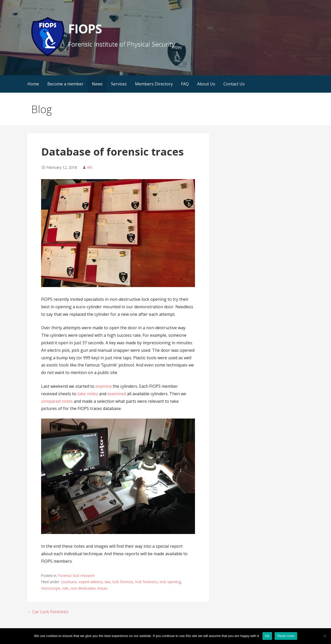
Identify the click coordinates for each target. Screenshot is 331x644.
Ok (267, 636)
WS (90, 167)
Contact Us (234, 84)
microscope (51, 588)
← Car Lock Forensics (48, 612)
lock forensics (146, 582)
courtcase (69, 582)
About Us (206, 84)
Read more (286, 636)
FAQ (185, 84)
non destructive (83, 588)
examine (104, 386)
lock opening (170, 582)
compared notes (57, 401)
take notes (88, 394)
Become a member (65, 84)
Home (33, 84)
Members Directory (154, 84)
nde (65, 588)
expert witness (91, 582)
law (108, 582)
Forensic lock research (76, 576)
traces (103, 588)
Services (119, 84)
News (97, 84)
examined (117, 394)
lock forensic (123, 582)
